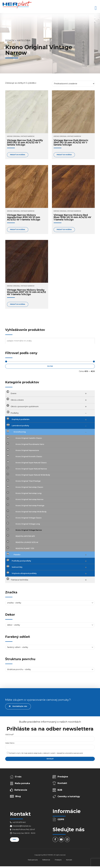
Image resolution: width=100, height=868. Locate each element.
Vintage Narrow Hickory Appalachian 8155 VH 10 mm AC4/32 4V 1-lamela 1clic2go (24, 217)
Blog (18, 796)
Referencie (21, 790)
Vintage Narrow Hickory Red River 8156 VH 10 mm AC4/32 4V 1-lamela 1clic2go (72, 217)
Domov (10, 40)
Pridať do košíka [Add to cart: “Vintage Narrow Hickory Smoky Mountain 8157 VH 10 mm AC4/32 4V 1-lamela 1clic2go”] (18, 304)
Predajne (63, 777)
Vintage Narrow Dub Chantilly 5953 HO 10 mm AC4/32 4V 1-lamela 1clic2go (25, 143)
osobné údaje (32, 753)
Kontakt (62, 783)
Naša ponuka (22, 783)
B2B (60, 790)
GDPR (61, 819)
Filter (50, 366)
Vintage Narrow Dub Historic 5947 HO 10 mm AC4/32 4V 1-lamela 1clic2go (71, 143)
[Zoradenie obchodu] (73, 84)
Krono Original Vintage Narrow (21, 136)
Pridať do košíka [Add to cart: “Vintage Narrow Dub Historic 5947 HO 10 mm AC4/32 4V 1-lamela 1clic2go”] (64, 155)
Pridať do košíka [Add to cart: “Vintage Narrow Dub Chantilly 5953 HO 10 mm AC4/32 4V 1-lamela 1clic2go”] (18, 155)
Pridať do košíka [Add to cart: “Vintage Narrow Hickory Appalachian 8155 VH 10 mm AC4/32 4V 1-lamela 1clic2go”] (18, 230)
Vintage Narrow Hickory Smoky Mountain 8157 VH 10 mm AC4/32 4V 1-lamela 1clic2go (26, 292)
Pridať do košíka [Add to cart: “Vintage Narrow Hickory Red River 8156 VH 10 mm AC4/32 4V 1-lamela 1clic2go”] (64, 230)
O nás (18, 777)
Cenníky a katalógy (69, 796)
